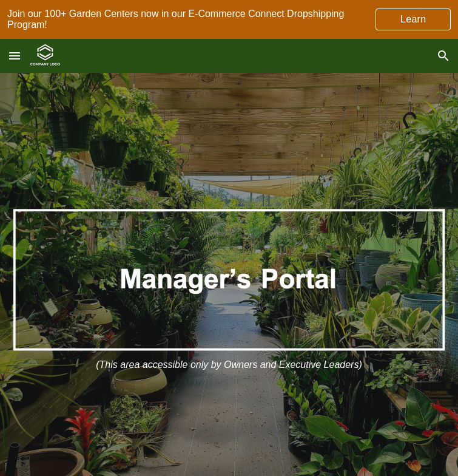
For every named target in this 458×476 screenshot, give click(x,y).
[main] (229, 365)
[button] (15, 56)
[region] (229, 19)
